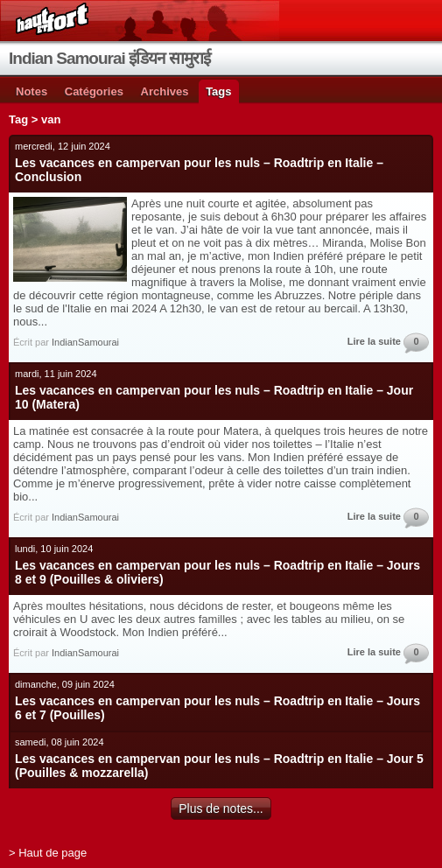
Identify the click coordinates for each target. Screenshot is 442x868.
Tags (218, 91)
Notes (32, 91)
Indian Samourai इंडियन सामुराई (109, 58)
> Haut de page (48, 853)
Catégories (94, 91)
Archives (165, 91)
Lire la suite (374, 341)
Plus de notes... (221, 808)
